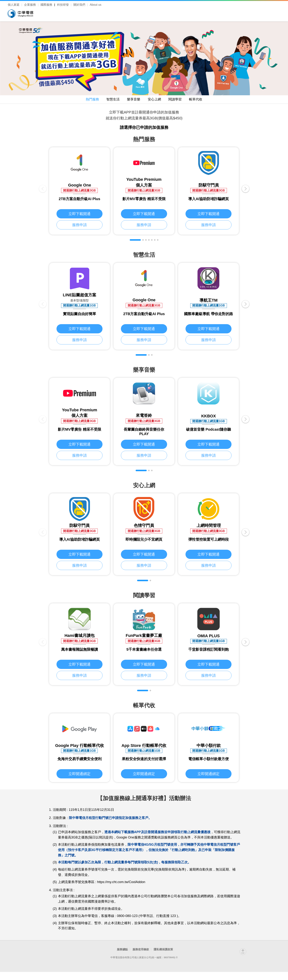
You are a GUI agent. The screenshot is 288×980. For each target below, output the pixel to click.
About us (96, 5)
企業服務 (30, 5)
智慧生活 (108, 100)
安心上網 (156, 100)
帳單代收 (205, 100)
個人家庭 (14, 5)
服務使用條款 (141, 952)
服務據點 (122, 952)
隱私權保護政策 (163, 952)
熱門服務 (83, 100)
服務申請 (79, 227)
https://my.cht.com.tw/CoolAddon (121, 884)
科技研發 (63, 5)
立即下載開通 (79, 216)
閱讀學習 (181, 100)
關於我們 (79, 5)
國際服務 (46, 5)
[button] (135, 241)
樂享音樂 (132, 100)
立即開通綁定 (79, 776)
